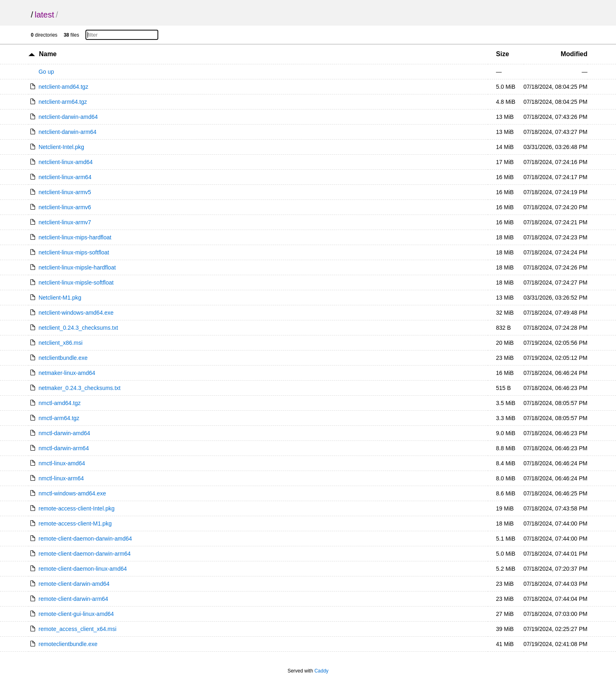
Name (48, 54)
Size (502, 54)
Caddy (322, 671)
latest (44, 15)
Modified (574, 54)
